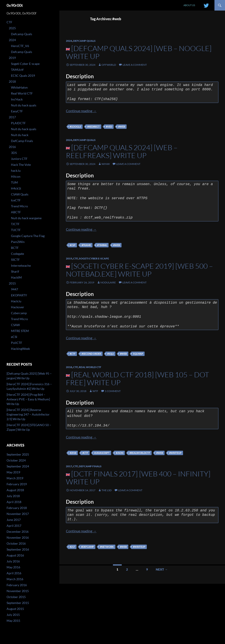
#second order (91, 354)
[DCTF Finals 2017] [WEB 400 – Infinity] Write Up (138, 478)
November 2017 (18, 514)
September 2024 (18, 466)
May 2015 (13, 621)
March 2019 (15, 478)
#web (122, 127)
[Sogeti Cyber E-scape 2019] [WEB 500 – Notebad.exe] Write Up (139, 270)
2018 (69, 367)
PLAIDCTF (18, 123)
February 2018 (17, 508)
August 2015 (15, 609)
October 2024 (16, 460)
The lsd (107, 490)
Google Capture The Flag (28, 236)
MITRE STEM (20, 331)
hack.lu (16, 171)
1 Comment (113, 391)
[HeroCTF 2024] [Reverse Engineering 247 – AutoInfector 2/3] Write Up (28, 414)
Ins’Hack (17, 99)
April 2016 (14, 573)
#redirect (93, 127)
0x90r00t (15, 5)
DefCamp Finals (90, 466)
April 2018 (14, 502)
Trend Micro (19, 206)
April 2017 (14, 526)
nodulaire (108, 282)
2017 (69, 466)
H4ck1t (16, 188)
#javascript (102, 453)
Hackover (18, 307)
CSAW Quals (20, 194)
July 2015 (13, 615)
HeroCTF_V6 (20, 46)
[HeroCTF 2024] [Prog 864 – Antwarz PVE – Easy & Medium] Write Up (28, 399)
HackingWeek (20, 349)
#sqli (111, 354)
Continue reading (81, 111)
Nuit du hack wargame (26, 218)
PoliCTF (17, 343)
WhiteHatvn (19, 87)
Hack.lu (16, 301)
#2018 (73, 453)
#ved (109, 127)
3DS (14, 153)
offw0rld (109, 65)
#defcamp (87, 547)
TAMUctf (17, 70)
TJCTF (15, 224)
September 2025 (18, 454)
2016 (12, 147)
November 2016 (18, 537)
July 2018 (13, 496)
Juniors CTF (19, 159)
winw (106, 164)
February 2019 (17, 484)
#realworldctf (140, 453)
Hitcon (16, 176)
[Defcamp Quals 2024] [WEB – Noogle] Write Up (139, 52)
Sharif (15, 271)
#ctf (73, 354)
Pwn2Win (18, 242)
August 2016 (15, 555)
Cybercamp (19, 313)
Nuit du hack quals (24, 105)
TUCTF (16, 230)
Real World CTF (90, 367)
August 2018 (15, 490)
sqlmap (138, 354)
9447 (15, 289)
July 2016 (13, 561)
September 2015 (18, 603)
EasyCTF (17, 111)
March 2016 (15, 579)
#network (107, 547)
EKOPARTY (19, 295)
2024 (69, 41)
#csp (73, 245)
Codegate (17, 254)
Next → (162, 569)
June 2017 (14, 520)
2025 (12, 28)
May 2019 (13, 472)
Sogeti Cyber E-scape (94, 258)
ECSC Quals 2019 (23, 76)
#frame (86, 245)
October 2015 (16, 597)
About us (189, 5)
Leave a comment (135, 65)
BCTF (15, 248)
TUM (14, 182)
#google (75, 127)
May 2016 (13, 567)
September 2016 (18, 549)
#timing (102, 245)
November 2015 (18, 591)
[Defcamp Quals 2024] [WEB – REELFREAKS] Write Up (122, 151)
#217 (72, 547)
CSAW (15, 325)
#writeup (175, 453)
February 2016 (17, 585)
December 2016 (18, 532)
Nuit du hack (20, 135)
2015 (12, 283)
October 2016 (16, 543)
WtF (95, 391)
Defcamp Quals (84, 41)
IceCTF (16, 200)
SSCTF (15, 260)
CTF (75, 258)
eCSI (14, 337)
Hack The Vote (21, 165)
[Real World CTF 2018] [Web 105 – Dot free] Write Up (137, 379)
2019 (69, 258)
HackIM (16, 277)
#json (120, 453)
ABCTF (16, 212)
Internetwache (21, 265)
